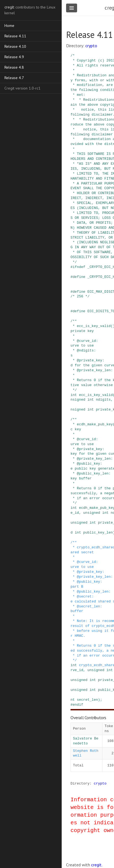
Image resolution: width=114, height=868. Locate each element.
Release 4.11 (15, 36)
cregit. (97, 865)
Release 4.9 (14, 57)
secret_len (87, 700)
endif (78, 705)
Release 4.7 (14, 78)
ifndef (79, 267)
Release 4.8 (14, 67)
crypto (91, 46)
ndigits (103, 400)
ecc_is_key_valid (96, 395)
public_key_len (98, 532)
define (79, 277)
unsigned (92, 513)
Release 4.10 (15, 46)
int (74, 395)
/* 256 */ (80, 296)
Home (9, 26)
